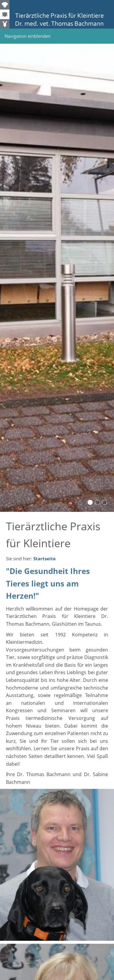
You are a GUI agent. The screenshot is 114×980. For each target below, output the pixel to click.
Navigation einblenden (28, 36)
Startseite (44, 559)
